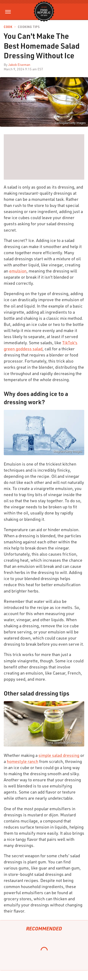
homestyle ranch (23, 761)
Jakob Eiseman (19, 65)
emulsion (18, 271)
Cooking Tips (29, 27)
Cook (8, 27)
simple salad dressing (59, 755)
